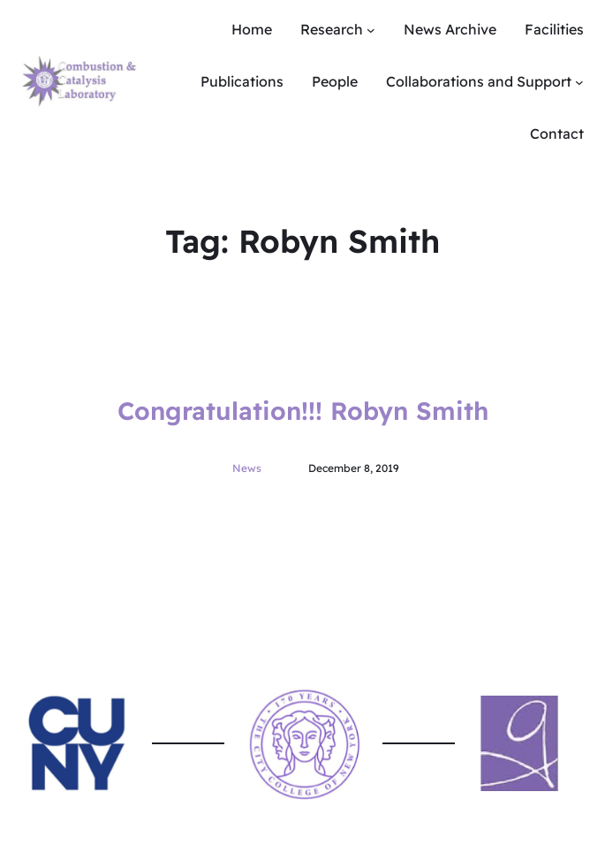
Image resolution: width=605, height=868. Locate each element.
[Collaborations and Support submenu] (579, 82)
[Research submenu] (371, 30)
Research (332, 29)
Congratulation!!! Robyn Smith (303, 411)
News (247, 468)
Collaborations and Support (479, 81)
